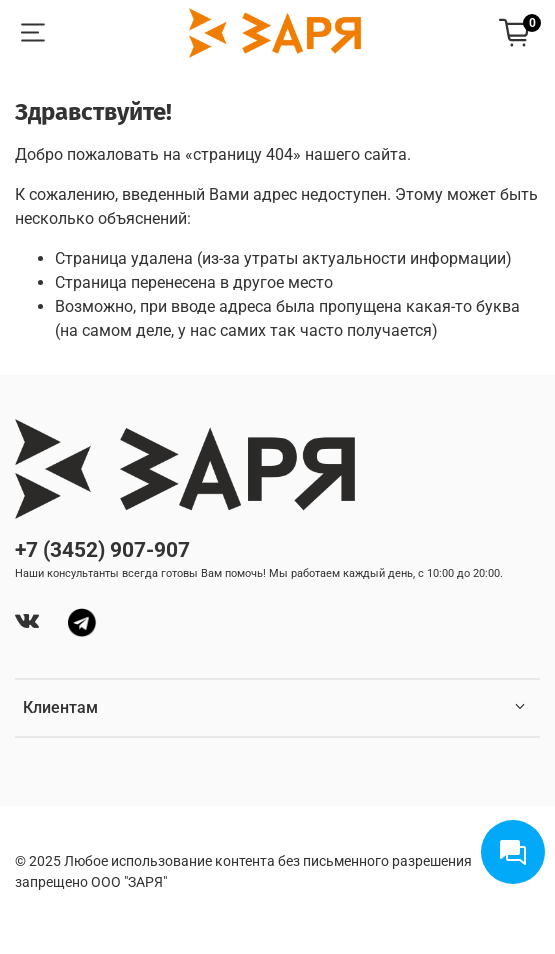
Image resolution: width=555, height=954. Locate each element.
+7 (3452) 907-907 (102, 550)
